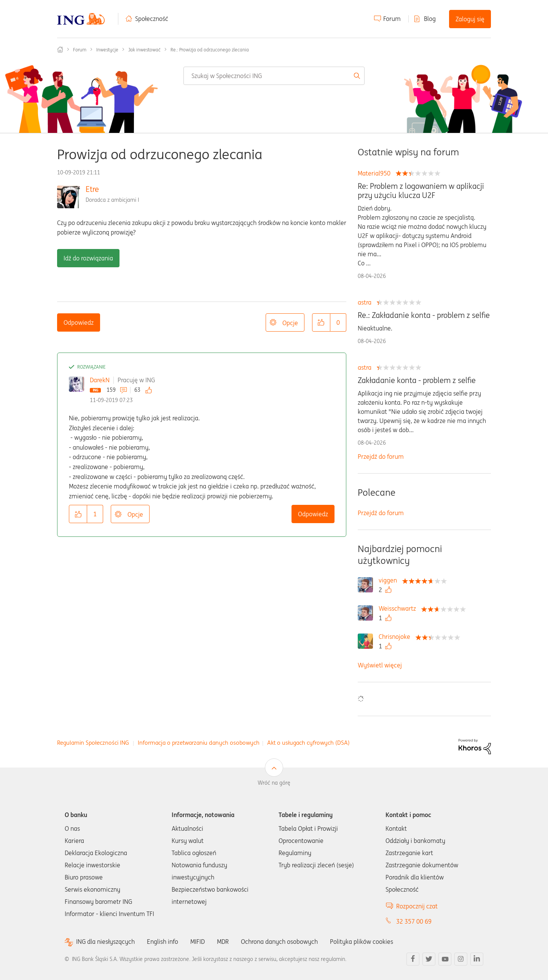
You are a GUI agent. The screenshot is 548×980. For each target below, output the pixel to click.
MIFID (198, 942)
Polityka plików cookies (362, 942)
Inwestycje (107, 50)
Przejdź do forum (381, 456)
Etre (92, 189)
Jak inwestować (144, 50)
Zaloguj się (470, 19)
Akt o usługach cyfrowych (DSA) (308, 743)
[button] (321, 322)
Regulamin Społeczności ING (93, 743)
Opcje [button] (290, 323)
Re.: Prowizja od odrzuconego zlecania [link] (210, 50)
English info (162, 942)
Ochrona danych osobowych (279, 942)
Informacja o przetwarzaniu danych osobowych (199, 743)
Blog (430, 19)
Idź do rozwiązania (88, 258)
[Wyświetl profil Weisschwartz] (399, 608)
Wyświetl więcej (380, 665)
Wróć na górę (274, 783)
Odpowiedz (79, 322)
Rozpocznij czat (417, 906)
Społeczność (152, 19)
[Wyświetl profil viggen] (390, 580)
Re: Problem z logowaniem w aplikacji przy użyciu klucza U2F (421, 191)
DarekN (100, 380)
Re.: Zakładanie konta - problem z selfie (424, 315)
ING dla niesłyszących (105, 942)
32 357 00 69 (414, 921)
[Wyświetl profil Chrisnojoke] (396, 637)
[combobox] (274, 76)
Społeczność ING (60, 49)
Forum (392, 19)
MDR (223, 942)
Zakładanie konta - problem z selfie (417, 380)
